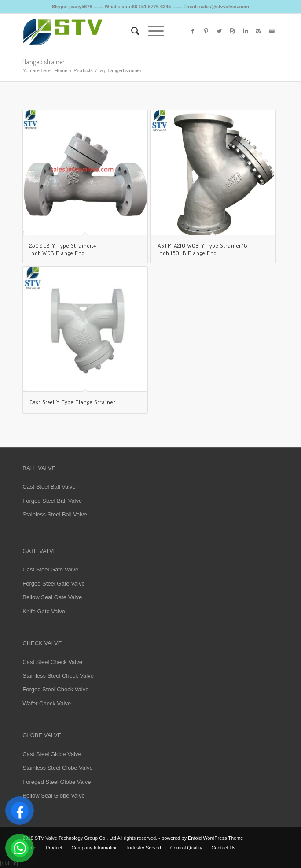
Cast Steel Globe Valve (52, 754)
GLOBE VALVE (42, 735)
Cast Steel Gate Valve (50, 569)
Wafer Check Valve (47, 703)
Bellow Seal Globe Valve (53, 796)
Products (83, 70)
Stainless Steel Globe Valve (57, 768)
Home (61, 70)
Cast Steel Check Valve (52, 662)
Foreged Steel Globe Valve (57, 782)
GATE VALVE (40, 551)
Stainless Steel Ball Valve (55, 514)
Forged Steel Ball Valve (52, 501)
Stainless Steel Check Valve (58, 676)
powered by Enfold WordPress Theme (202, 838)
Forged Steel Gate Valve (53, 584)
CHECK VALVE (42, 643)
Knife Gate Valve (44, 611)
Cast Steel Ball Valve (49, 487)
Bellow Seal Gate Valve (52, 597)
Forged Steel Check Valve (55, 689)
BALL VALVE (39, 468)
